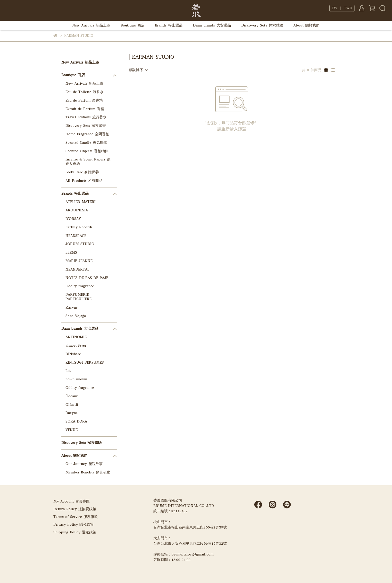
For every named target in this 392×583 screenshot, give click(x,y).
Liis (68, 371)
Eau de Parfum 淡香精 (84, 100)
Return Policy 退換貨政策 (75, 509)
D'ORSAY (73, 219)
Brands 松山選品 (169, 25)
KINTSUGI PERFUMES (85, 362)
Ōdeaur (72, 396)
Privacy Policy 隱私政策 (74, 524)
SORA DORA (76, 421)
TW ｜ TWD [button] (342, 8)
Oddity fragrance (80, 286)
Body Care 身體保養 (82, 172)
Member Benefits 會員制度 (88, 472)
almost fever (76, 346)
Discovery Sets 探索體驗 (262, 25)
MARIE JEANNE (79, 261)
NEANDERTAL (77, 269)
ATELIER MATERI (81, 202)
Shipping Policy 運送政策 (75, 532)
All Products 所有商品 (84, 181)
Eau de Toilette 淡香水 (85, 92)
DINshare (73, 354)
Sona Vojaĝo (76, 316)
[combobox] (138, 70)
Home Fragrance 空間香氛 (87, 134)
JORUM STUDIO (80, 244)
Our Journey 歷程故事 (84, 464)
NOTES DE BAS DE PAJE (87, 278)
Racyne (72, 307)
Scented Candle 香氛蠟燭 (86, 143)
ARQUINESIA (77, 210)
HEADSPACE (76, 236)
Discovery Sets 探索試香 (86, 126)
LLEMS (71, 252)
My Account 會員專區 (72, 501)
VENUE (72, 430)
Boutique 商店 (133, 25)
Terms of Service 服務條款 (76, 517)
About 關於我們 (306, 25)
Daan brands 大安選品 (212, 25)
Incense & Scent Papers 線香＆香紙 (88, 162)
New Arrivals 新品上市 (91, 25)
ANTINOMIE (76, 337)
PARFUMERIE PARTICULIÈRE (78, 297)
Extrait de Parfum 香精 (85, 109)
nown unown (76, 379)
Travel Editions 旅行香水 (86, 117)
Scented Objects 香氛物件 (87, 151)
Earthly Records (79, 227)
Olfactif (72, 405)
